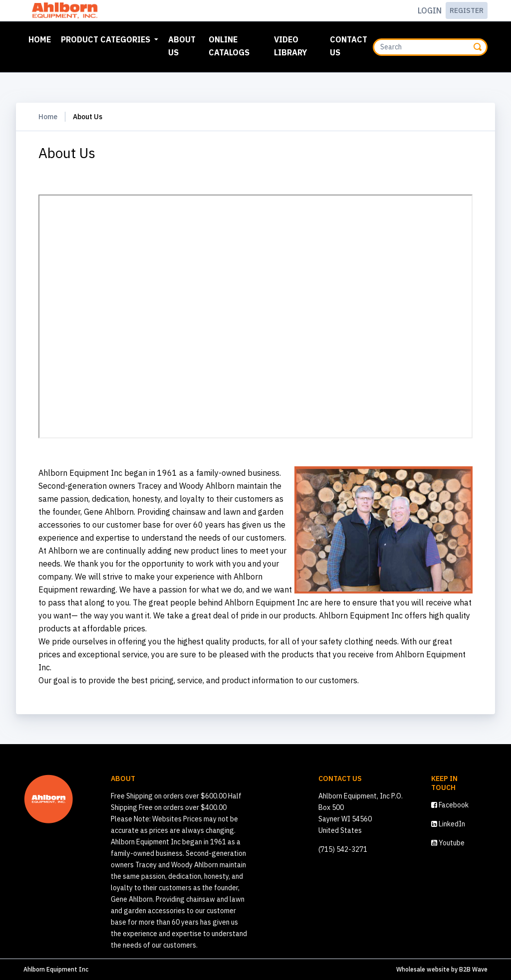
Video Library (290, 46)
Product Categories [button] (107, 39)
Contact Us (349, 46)
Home (42, 38)
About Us (182, 46)
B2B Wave (473, 969)
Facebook (450, 805)
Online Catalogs (229, 46)
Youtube (448, 843)
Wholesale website (423, 969)
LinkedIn (448, 824)
